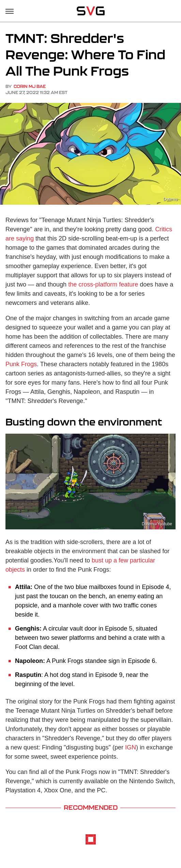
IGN (131, 747)
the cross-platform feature (103, 284)
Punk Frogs (21, 364)
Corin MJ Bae (30, 86)
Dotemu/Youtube (157, 524)
